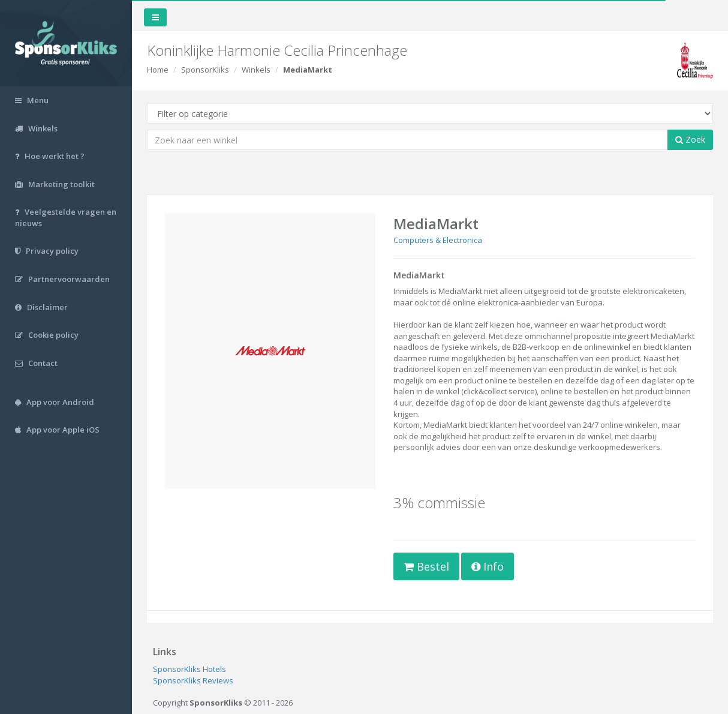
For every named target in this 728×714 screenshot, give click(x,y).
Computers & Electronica (438, 240)
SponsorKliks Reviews (193, 680)
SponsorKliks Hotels (189, 669)
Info (488, 566)
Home (158, 70)
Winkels (256, 70)
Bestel (426, 566)
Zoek (690, 139)
